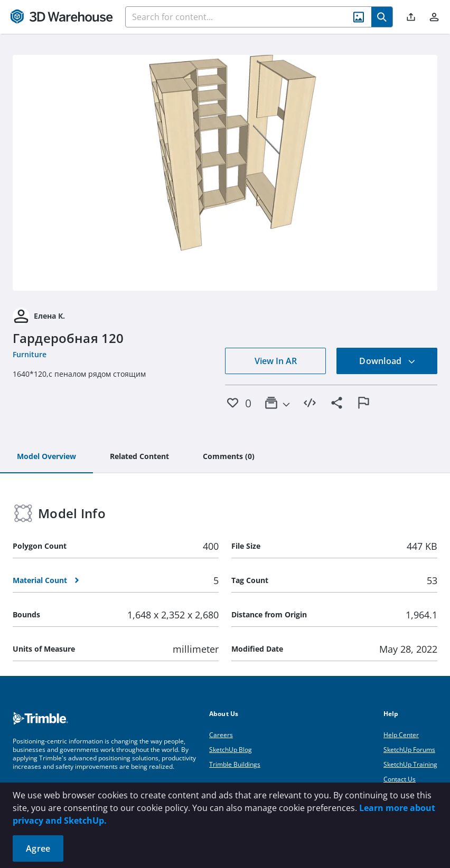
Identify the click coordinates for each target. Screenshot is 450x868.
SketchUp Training (410, 764)
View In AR (276, 361)
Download (387, 361)
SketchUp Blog (231, 750)
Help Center (401, 735)
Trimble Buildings (235, 764)
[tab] (46, 457)
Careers (221, 735)
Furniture (30, 354)
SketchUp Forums (409, 750)
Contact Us (400, 779)
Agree (38, 848)
